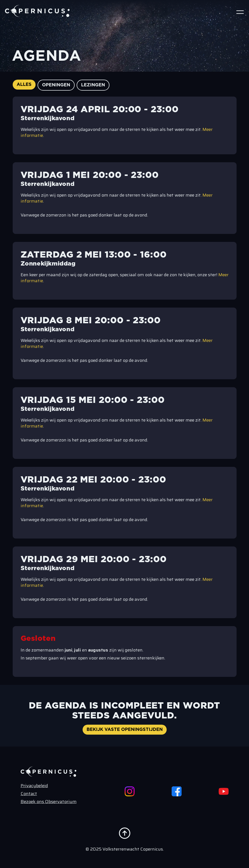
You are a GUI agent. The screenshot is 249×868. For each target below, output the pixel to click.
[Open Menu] (240, 12)
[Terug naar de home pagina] (37, 11)
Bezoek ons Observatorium (49, 802)
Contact (29, 794)
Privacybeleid (34, 786)
